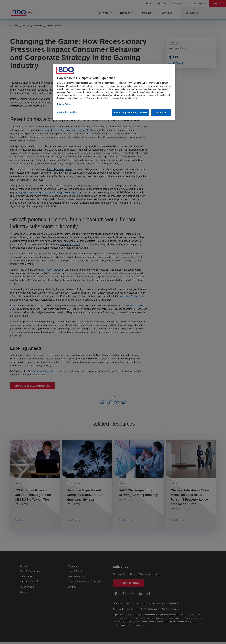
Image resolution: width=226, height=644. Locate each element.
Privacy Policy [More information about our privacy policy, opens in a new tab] (64, 104)
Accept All (161, 112)
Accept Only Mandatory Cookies (130, 112)
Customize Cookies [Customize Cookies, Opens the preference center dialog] (67, 112)
